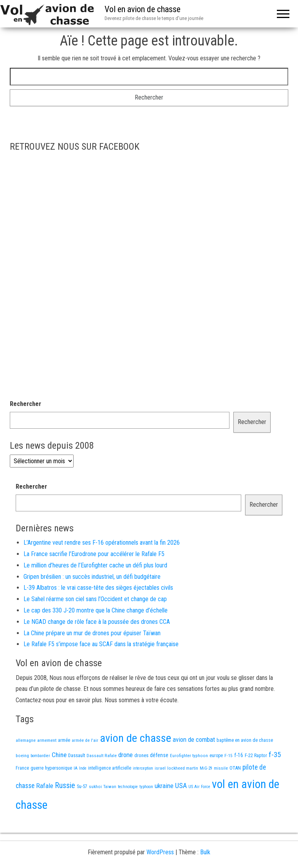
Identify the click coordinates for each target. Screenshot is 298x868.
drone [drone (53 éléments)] (126, 755)
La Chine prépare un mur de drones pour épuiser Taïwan (92, 633)
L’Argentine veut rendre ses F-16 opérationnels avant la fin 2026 (102, 543)
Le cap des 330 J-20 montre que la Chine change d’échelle (96, 610)
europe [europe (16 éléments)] (216, 756)
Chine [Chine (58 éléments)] (59, 755)
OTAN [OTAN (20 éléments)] (235, 768)
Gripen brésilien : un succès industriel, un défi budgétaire (92, 577)
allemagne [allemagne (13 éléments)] (26, 740)
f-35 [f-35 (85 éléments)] (275, 755)
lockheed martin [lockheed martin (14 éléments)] (183, 768)
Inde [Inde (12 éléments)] (83, 768)
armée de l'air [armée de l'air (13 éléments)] (85, 740)
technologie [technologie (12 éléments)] (128, 787)
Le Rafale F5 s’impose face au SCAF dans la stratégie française (101, 644)
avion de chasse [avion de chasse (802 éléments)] (135, 738)
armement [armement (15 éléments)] (47, 740)
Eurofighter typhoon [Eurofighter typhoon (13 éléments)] (189, 756)
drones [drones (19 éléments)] (141, 755)
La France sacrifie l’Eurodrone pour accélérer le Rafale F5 (94, 554)
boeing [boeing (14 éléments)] (22, 756)
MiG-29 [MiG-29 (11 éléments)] (206, 768)
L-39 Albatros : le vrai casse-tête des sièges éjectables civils (98, 588)
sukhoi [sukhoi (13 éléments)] (95, 786)
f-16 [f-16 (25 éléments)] (239, 755)
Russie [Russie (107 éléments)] (65, 786)
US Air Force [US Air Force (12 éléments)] (199, 787)
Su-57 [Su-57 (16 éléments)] (82, 786)
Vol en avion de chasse (143, 9)
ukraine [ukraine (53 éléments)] (164, 786)
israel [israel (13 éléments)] (160, 768)
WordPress (160, 852)
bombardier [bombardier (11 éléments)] (40, 756)
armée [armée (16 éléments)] (64, 740)
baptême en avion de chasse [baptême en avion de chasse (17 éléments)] (245, 740)
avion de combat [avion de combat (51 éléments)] (194, 739)
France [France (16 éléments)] (22, 768)
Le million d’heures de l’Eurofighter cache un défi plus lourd (95, 565)
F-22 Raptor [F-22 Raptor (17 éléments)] (256, 755)
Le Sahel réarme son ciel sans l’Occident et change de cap (95, 599)
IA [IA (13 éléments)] (76, 768)
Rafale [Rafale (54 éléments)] (45, 786)
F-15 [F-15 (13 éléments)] (228, 756)
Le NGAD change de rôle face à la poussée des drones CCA (97, 622)
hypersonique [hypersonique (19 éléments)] (59, 768)
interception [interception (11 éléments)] (143, 768)
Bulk (205, 852)
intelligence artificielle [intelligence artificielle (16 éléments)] (110, 768)
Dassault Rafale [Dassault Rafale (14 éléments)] (102, 756)
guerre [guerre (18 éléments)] (37, 768)
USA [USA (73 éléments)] (181, 786)
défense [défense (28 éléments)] (159, 755)
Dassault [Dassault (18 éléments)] (77, 755)
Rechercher (25, 404)
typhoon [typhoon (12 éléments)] (146, 787)
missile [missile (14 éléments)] (221, 768)
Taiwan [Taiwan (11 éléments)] (110, 787)
